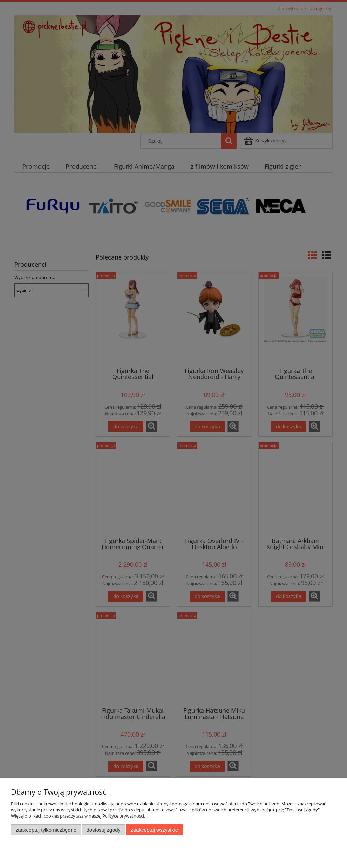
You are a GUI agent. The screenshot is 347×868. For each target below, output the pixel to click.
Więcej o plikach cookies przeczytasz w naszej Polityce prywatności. (78, 816)
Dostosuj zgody (103, 830)
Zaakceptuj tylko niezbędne (46, 830)
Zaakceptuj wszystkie (154, 830)
